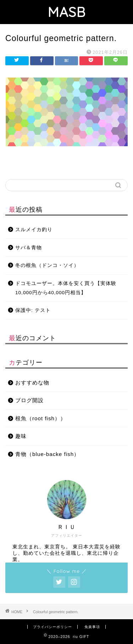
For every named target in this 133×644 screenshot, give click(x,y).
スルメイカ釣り (34, 230)
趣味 (21, 436)
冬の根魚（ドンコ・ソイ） (47, 265)
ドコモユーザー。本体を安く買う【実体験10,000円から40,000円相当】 (66, 288)
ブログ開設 (29, 400)
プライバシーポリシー (52, 627)
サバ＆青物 (29, 248)
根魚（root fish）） (41, 418)
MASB (66, 12)
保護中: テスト (33, 310)
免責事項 (92, 627)
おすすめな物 (32, 383)
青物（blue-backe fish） (47, 454)
